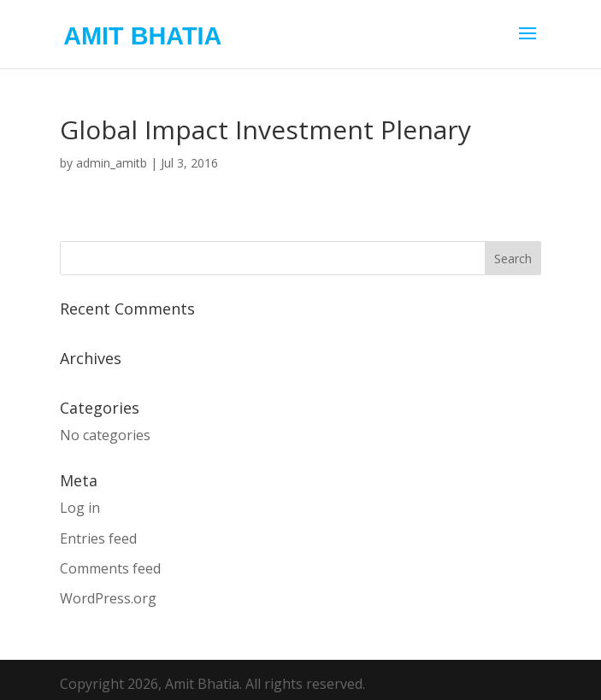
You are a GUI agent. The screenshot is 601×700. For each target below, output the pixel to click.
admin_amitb (112, 163)
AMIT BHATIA (142, 36)
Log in (80, 508)
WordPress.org (108, 598)
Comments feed (110, 568)
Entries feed (98, 538)
